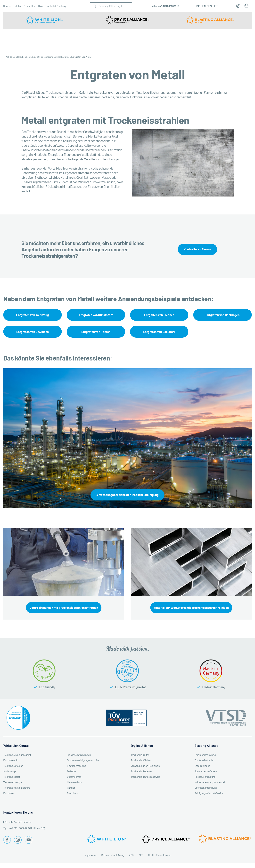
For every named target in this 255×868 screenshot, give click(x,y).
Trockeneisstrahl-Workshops (221, 41)
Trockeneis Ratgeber (244, 41)
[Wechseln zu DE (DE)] (198, 6)
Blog (40, 6)
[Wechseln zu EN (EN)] (204, 6)
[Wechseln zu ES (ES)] (210, 6)
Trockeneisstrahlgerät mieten (52, 41)
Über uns (8, 6)
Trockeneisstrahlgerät (29, 57)
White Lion (12, 57)
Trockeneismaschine (118, 41)
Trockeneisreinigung (192, 41)
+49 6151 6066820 (167, 6)
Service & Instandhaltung (164, 41)
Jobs (18, 6)
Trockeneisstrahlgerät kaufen (20, 41)
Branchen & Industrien (143, 41)
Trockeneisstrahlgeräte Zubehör (86, 41)
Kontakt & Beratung (56, 6)
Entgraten (66, 57)
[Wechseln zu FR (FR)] (216, 6)
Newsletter (29, 6)
